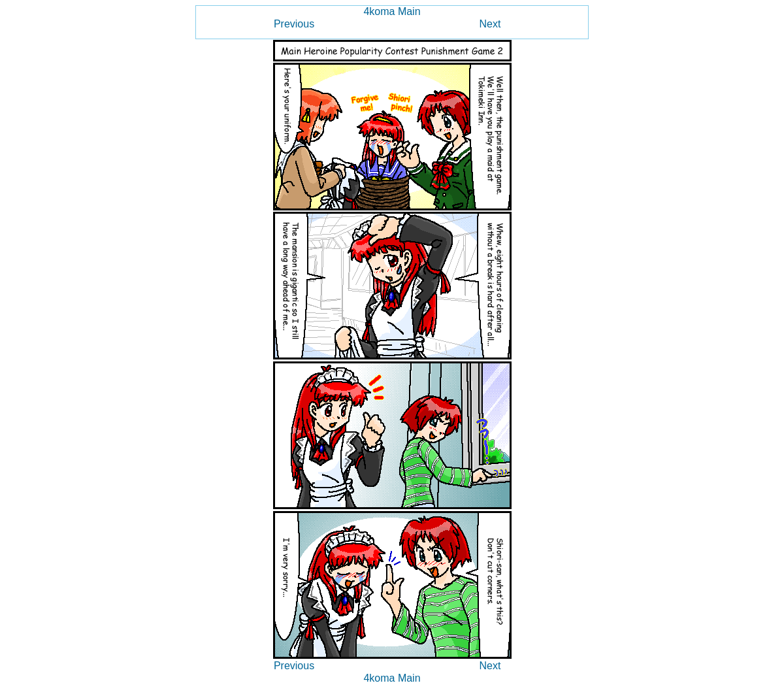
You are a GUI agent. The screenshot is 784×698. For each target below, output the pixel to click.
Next (490, 24)
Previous (294, 24)
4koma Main (392, 11)
